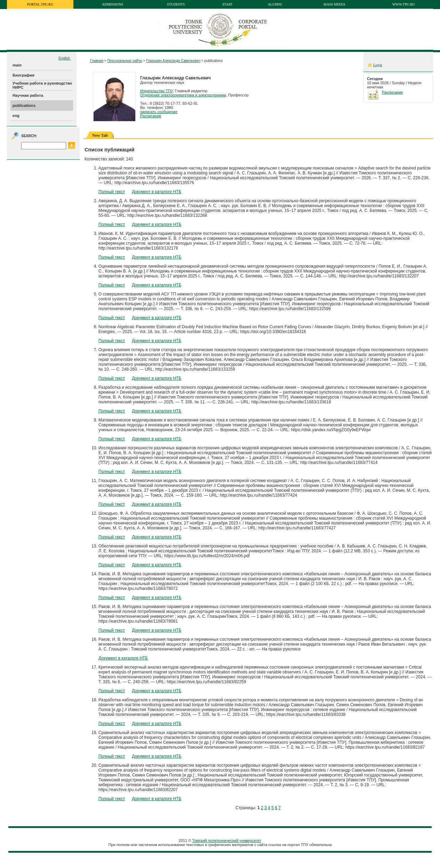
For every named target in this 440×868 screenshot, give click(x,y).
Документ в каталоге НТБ (157, 192)
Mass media (334, 4)
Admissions (113, 4)
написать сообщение (159, 112)
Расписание (151, 116)
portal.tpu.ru (40, 4)
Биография (23, 75)
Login (378, 65)
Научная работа (28, 95)
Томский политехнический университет (227, 841)
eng (16, 116)
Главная (97, 61)
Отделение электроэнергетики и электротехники (183, 95)
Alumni (275, 4)
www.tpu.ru (404, 4)
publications (24, 105)
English (65, 58)
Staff (227, 4)
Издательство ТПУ (156, 91)
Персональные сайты (125, 61)
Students (176, 4)
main (17, 65)
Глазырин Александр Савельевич (173, 61)
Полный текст (112, 192)
